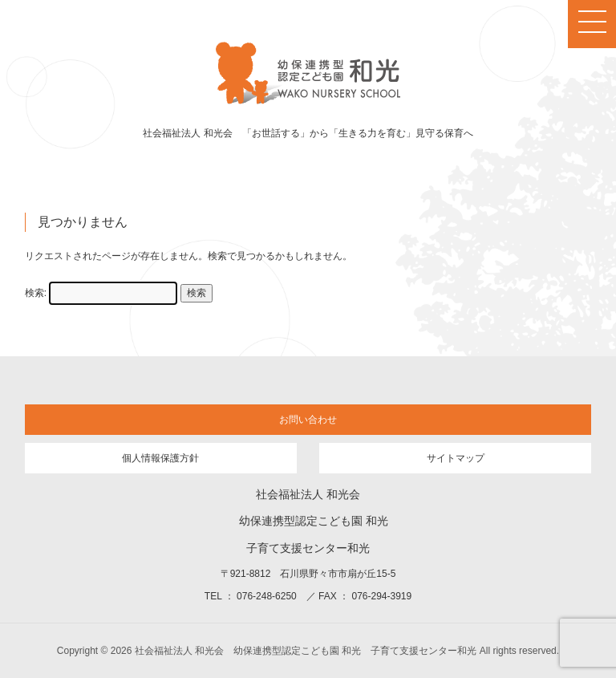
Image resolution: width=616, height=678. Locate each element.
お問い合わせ (308, 420)
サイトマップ (456, 458)
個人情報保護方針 (160, 458)
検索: (36, 293)
